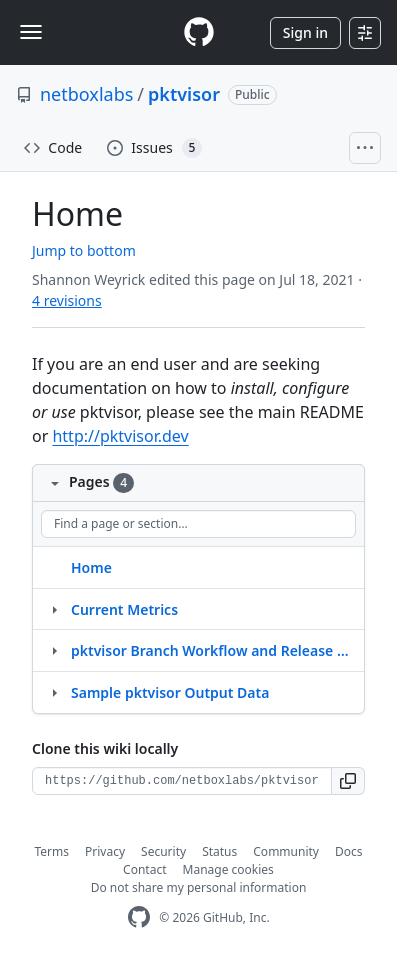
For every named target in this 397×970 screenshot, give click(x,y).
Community (286, 851)
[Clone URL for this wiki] (182, 781)
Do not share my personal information (199, 887)
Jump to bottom (84, 250)
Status (219, 851)
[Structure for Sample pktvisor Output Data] (54, 692)
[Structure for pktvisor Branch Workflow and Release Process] (54, 650)
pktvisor (184, 94)
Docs (349, 851)
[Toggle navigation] (31, 32)
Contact (144, 869)
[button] (348, 781)
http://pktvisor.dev (120, 436)
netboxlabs (86, 94)
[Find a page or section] (198, 524)
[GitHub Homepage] (139, 917)
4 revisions (67, 300)
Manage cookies (228, 869)
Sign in (305, 32)
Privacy (105, 851)
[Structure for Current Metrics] (54, 609)
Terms (52, 851)
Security (163, 851)
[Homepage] (199, 32)
